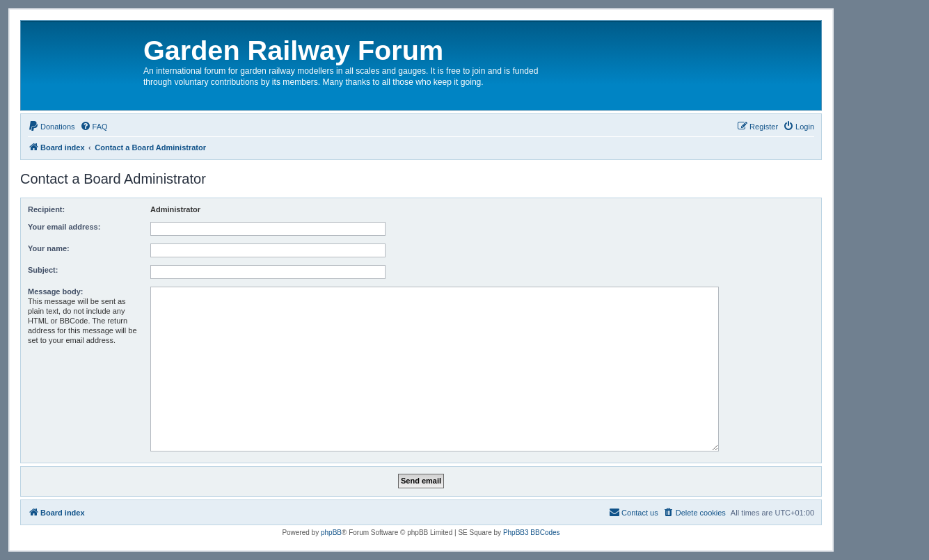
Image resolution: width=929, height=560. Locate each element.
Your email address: (64, 227)
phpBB (331, 533)
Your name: (49, 248)
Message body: (55, 291)
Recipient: (46, 209)
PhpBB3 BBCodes (532, 533)
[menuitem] (51, 127)
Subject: (43, 270)
